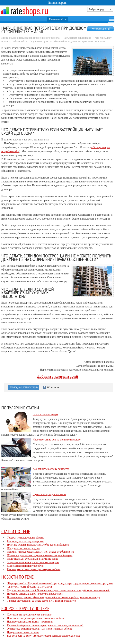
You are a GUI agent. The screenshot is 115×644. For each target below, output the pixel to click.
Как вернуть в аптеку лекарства (51, 469)
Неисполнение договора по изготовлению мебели (36, 618)
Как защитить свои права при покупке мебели (34, 569)
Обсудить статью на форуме (23, 548)
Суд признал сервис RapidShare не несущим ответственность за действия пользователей (58, 590)
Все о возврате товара (45, 414)
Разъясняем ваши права (77, 38)
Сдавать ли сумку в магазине (49, 494)
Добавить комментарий (57, 376)
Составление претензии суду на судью (29, 615)
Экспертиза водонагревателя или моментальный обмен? (40, 629)
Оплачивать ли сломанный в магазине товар (33, 559)
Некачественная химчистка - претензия (30, 622)
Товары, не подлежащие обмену (26, 538)
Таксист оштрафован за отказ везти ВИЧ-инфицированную (41, 601)
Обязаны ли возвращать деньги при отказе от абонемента (40, 552)
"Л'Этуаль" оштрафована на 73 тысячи (29, 587)
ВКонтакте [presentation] (51, 387)
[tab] (24, 388)
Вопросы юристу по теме (25, 608)
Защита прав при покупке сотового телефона (33, 562)
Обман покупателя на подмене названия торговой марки (40, 555)
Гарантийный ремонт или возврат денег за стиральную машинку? (45, 625)
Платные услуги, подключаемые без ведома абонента (38, 545)
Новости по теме (18, 577)
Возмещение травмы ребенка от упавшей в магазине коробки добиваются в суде (54, 597)
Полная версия (57, 3)
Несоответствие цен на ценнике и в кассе (57, 440)
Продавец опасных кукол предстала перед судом (35, 594)
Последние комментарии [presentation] (24, 387)
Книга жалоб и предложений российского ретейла (31, 38)
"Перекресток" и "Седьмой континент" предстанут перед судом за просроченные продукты (60, 583)
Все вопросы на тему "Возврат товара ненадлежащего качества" (44, 636)
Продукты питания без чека (23, 632)
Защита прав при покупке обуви (26, 566)
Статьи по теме (16, 531)
